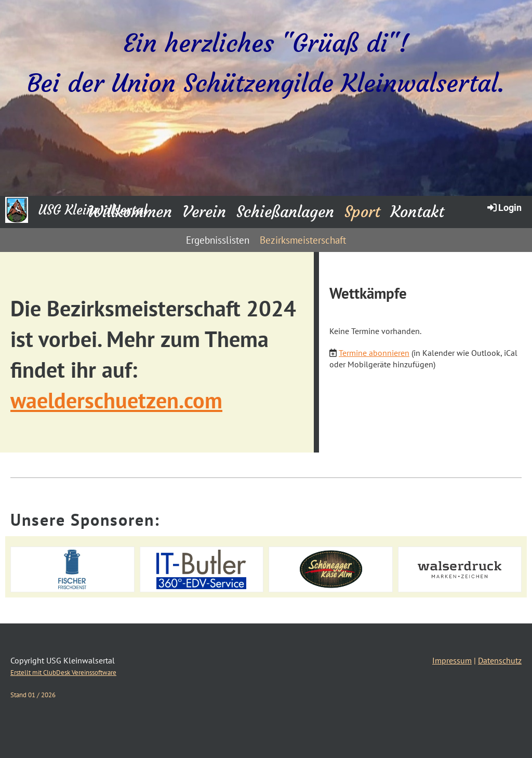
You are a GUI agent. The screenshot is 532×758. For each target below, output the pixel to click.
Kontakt (417, 212)
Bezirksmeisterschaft (303, 240)
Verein (204, 212)
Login (504, 207)
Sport (362, 212)
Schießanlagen (285, 212)
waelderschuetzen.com (116, 400)
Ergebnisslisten (218, 240)
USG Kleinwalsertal (93, 210)
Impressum (452, 660)
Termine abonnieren (374, 353)
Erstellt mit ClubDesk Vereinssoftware (63, 673)
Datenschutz (500, 660)
